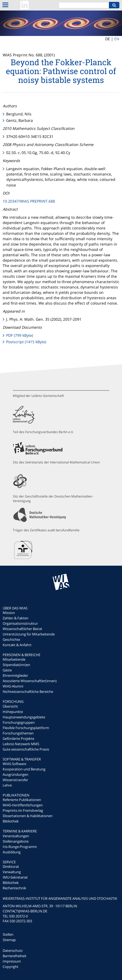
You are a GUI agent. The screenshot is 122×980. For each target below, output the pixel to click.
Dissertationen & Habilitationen (28, 816)
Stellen (8, 934)
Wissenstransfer (15, 780)
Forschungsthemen (18, 733)
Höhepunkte (13, 712)
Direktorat (11, 866)
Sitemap (9, 940)
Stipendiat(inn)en (16, 665)
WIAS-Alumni (13, 686)
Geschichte (11, 639)
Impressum (12, 961)
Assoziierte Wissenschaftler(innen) (30, 681)
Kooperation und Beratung (24, 769)
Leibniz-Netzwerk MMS (21, 744)
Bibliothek (11, 821)
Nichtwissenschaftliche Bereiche (28, 692)
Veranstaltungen (16, 836)
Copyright (11, 967)
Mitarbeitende (14, 659)
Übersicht (10, 706)
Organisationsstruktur (20, 623)
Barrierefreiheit (15, 956)
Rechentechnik (14, 888)
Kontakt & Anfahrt (17, 645)
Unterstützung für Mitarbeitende (29, 634)
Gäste (7, 670)
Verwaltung (12, 872)
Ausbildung (12, 852)
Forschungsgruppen (19, 722)
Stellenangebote (16, 841)
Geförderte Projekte (18, 738)
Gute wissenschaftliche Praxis (26, 749)
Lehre (7, 785)
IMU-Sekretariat (15, 877)
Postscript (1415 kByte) (26, 342)
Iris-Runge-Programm (20, 847)
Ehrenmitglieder (15, 675)
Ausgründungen (15, 774)
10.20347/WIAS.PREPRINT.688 (29, 201)
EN (117, 39)
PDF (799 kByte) (20, 335)
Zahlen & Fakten (15, 618)
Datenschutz (13, 950)
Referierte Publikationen (22, 800)
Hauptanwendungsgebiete (24, 717)
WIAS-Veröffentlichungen (23, 805)
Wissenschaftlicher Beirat (22, 629)
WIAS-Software (14, 764)
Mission (9, 613)
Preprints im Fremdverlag (23, 810)
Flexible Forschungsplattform (26, 728)
